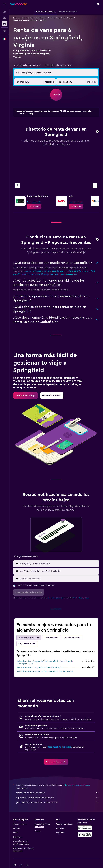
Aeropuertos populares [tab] (29, 638)
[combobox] (27, 65)
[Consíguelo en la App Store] (85, 834)
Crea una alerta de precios (59, 747)
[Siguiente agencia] (95, 185)
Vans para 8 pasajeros (57, 271)
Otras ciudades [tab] (51, 638)
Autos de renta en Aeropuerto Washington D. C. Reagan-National (45, 671)
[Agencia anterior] (17, 185)
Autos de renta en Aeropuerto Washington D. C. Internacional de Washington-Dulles (45, 662)
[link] (34, 206)
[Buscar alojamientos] (5, 18)
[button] (5, 4)
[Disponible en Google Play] (85, 828)
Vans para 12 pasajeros (42, 274)
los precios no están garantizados (78, 785)
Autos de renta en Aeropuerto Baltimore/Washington (40, 668)
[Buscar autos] (5, 24)
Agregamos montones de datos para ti (57, 798)
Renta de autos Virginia (64, 18)
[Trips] (5, 31)
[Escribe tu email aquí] (59, 579)
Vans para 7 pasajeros (35, 271)
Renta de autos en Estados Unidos (40, 18)
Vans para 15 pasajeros (66, 274)
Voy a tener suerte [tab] (27, 644)
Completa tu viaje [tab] (72, 638)
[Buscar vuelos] (5, 12)
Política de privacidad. (81, 598)
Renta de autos (19, 18)
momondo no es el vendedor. (57, 793)
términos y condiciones (57, 598)
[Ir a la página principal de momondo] (18, 4)
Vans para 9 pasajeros (79, 271)
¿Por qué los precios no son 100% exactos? (57, 802)
